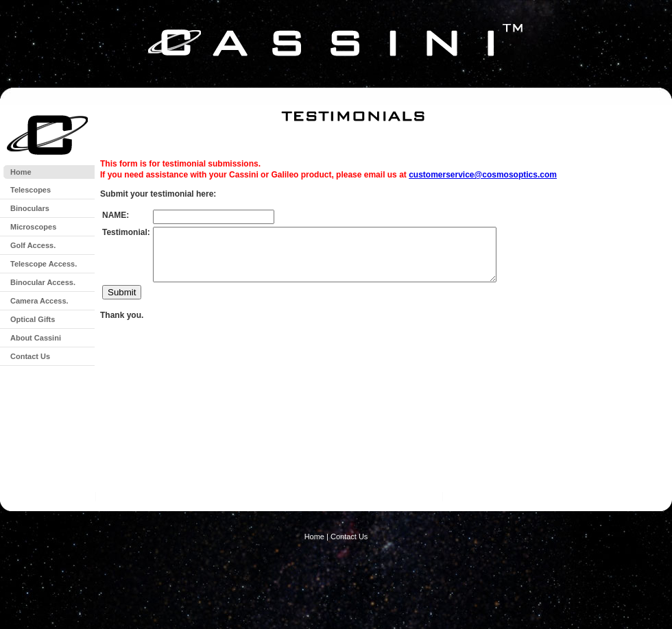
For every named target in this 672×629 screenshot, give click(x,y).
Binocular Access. (43, 282)
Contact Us (30, 356)
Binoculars (30, 208)
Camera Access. (39, 301)
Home (21, 172)
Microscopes (33, 227)
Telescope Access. (44, 264)
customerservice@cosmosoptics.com (483, 175)
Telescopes (31, 190)
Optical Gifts (33, 319)
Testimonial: (126, 232)
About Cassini (36, 338)
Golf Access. (33, 245)
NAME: (116, 215)
